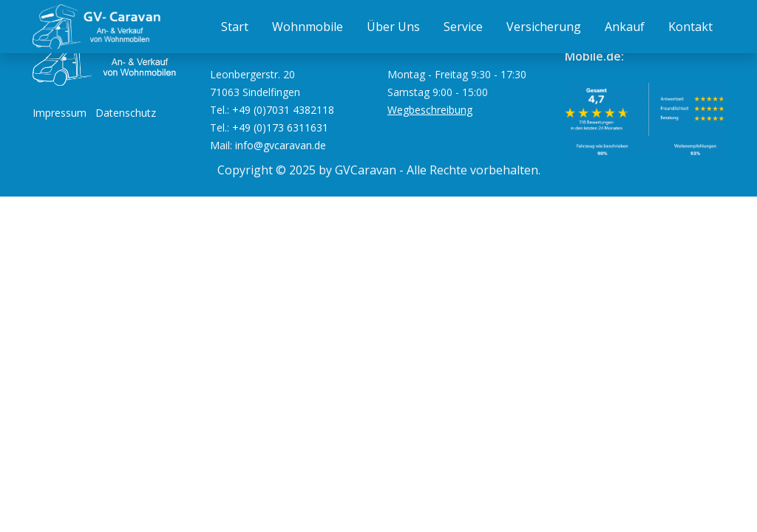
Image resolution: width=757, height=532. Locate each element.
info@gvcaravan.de (281, 145)
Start (235, 27)
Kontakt (690, 27)
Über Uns (393, 27)
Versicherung (544, 27)
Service (463, 27)
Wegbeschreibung (430, 110)
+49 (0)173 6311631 (280, 127)
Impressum (60, 113)
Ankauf (625, 27)
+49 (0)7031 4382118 (283, 110)
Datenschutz (126, 113)
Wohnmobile (308, 27)
